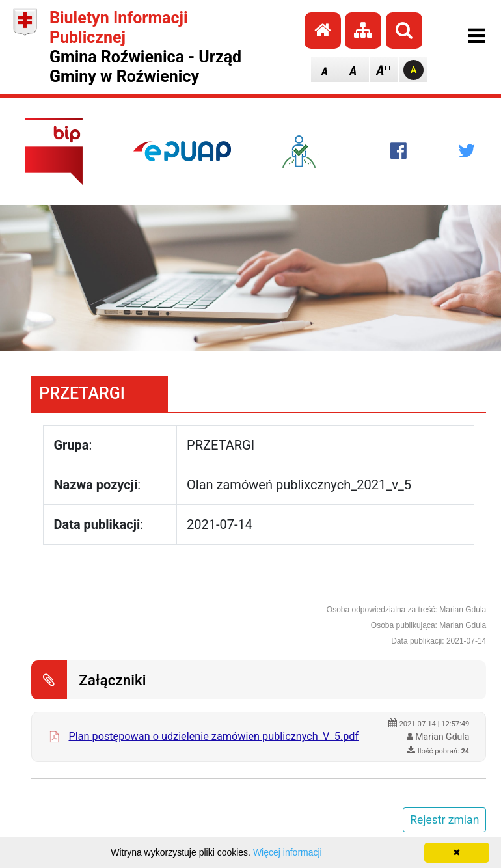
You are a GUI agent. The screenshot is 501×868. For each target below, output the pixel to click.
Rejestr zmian (444, 820)
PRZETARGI (82, 393)
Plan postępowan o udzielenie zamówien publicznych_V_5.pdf (213, 736)
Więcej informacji (288, 852)
